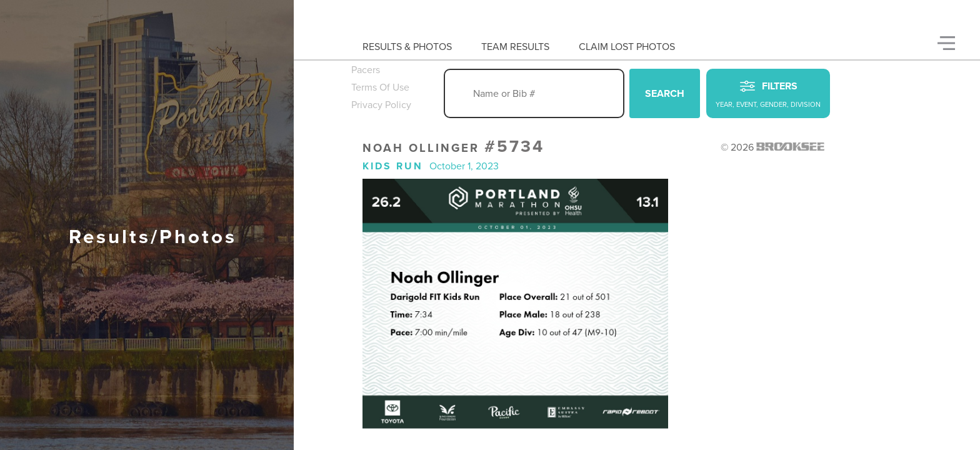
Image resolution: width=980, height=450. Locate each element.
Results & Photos (407, 47)
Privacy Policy (381, 105)
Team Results (515, 47)
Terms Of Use (380, 87)
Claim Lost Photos (627, 47)
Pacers (366, 70)
